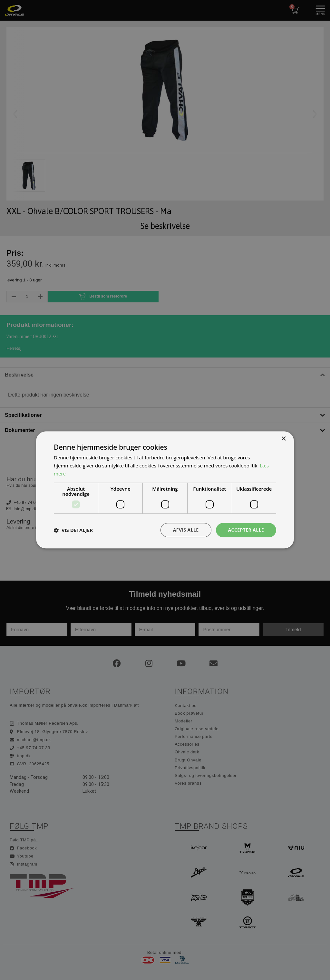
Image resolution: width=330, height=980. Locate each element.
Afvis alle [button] (186, 530)
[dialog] (165, 490)
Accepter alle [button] (246, 530)
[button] (73, 530)
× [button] (283, 439)
